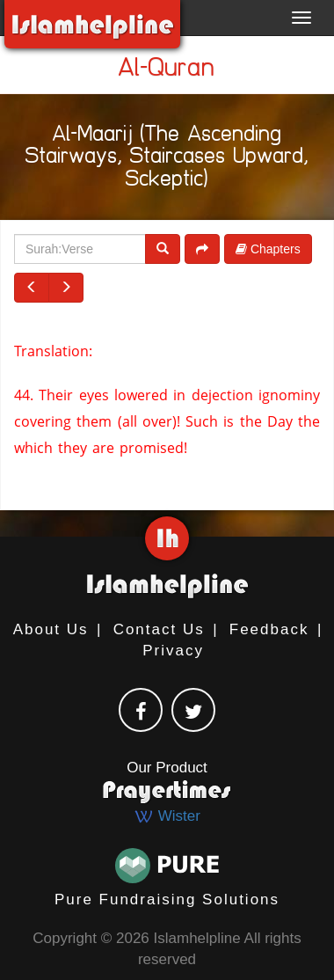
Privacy (173, 651)
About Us (51, 629)
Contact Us (159, 629)
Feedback (269, 629)
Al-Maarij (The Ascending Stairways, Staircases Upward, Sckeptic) (167, 159)
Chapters (268, 249)
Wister (167, 816)
